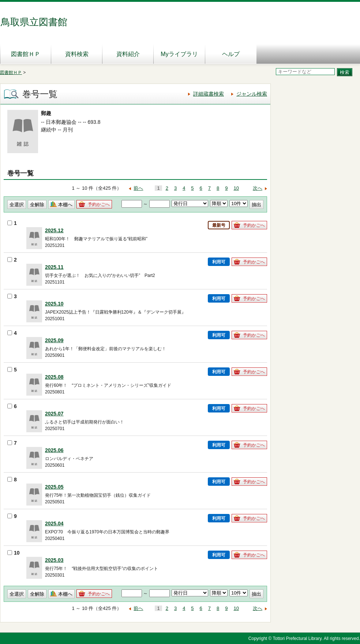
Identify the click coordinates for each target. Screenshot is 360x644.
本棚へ (65, 205)
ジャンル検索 (252, 94)
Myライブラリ (179, 54)
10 (236, 188)
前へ (138, 188)
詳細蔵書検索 (209, 94)
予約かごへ (99, 204)
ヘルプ (231, 54)
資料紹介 (128, 54)
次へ (258, 188)
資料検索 (77, 54)
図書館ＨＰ (26, 54)
